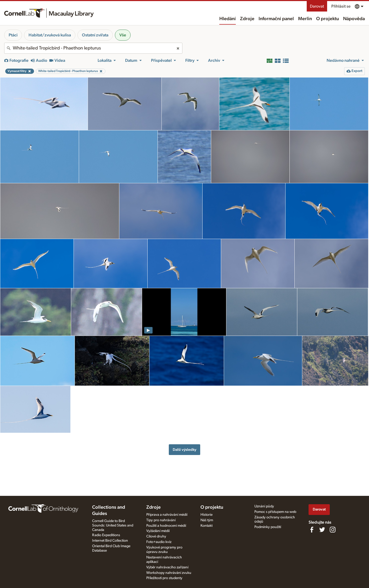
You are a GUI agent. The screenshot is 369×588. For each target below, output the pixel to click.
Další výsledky (184, 450)
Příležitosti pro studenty (164, 578)
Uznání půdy (264, 506)
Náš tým (207, 520)
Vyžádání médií (158, 531)
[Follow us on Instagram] (333, 530)
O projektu (328, 19)
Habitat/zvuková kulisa (50, 35)
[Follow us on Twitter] (322, 530)
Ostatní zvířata (95, 35)
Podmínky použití (268, 527)
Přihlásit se (341, 6)
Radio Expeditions (106, 535)
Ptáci (13, 35)
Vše (123, 35)
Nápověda (354, 19)
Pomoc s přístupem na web (275, 512)
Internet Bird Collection (110, 541)
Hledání (228, 19)
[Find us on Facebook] (312, 530)
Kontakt (206, 526)
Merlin (305, 19)
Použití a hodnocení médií (166, 526)
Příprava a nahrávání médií (167, 515)
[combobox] (93, 48)
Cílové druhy (156, 536)
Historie (206, 515)
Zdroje (247, 19)
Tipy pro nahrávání (161, 520)
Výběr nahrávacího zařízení (167, 567)
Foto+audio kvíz (159, 542)
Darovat (317, 6)
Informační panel (276, 19)
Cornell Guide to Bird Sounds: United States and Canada (113, 525)
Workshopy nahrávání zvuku (169, 573)
